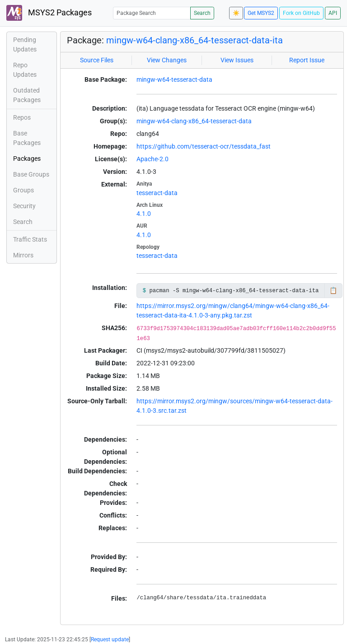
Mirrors (23, 255)
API (333, 13)
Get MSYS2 (261, 13)
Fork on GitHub (301, 13)
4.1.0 (144, 214)
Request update (110, 639)
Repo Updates (25, 70)
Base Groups (31, 174)
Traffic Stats (30, 239)
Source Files (97, 60)
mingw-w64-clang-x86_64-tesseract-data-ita (195, 40)
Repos (22, 117)
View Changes (167, 60)
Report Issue (307, 60)
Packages (27, 159)
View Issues (237, 60)
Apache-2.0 (152, 159)
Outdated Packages (27, 95)
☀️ (236, 13)
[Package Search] (152, 13)
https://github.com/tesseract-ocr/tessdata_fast (204, 146)
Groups (23, 190)
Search (202, 13)
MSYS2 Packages (49, 13)
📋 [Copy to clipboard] (333, 290)
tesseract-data (157, 193)
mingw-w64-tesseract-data (174, 79)
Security (24, 206)
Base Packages (27, 138)
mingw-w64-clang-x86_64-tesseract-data (194, 121)
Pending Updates (25, 44)
